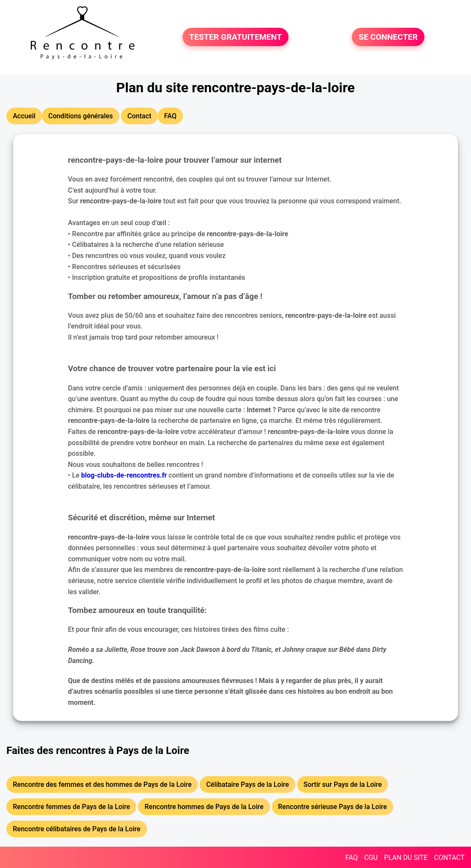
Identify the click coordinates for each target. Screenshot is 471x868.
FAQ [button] (170, 116)
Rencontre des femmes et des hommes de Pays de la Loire (102, 784)
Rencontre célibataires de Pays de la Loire (77, 829)
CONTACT (449, 858)
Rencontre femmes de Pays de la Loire (71, 807)
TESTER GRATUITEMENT (236, 37)
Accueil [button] (24, 116)
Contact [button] (139, 116)
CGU (371, 858)
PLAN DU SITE (406, 858)
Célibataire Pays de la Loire (247, 784)
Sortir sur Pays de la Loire (343, 784)
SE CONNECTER (388, 37)
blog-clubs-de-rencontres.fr (124, 475)
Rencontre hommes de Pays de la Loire (204, 807)
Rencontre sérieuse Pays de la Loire (333, 807)
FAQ (352, 858)
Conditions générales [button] (81, 116)
